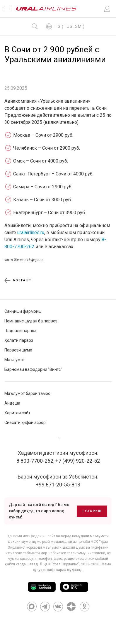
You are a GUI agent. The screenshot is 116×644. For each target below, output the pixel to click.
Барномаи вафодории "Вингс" (33, 369)
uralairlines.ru (31, 233)
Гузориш (92, 511)
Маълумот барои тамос (27, 393)
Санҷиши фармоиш (23, 311)
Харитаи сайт (17, 413)
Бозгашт (18, 280)
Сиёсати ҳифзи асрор (25, 422)
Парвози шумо (18, 350)
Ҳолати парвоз (19, 340)
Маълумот (15, 360)
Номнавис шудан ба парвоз (31, 321)
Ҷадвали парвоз (20, 331)
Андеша (12, 403)
